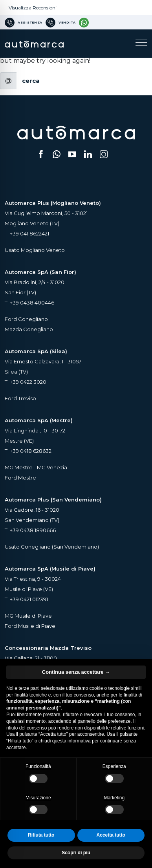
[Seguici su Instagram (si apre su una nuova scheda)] (104, 154)
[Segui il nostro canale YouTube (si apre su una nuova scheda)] (72, 154)
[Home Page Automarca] (34, 43)
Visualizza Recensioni (33, 8)
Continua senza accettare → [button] (76, 672)
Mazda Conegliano (29, 329)
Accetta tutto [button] (111, 835)
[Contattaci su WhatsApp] (84, 22)
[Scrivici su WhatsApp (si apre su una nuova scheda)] (57, 154)
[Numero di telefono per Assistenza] (24, 22)
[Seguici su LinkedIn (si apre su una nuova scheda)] (88, 154)
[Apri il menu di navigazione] (141, 44)
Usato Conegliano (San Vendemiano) (52, 547)
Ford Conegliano (26, 319)
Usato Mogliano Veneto (35, 250)
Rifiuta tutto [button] (41, 835)
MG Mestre (19, 467)
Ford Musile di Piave (30, 626)
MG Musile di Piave (28, 616)
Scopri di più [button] (76, 853)
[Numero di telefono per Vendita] (61, 22)
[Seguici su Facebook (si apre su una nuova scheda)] (41, 154)
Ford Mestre (20, 478)
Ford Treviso (20, 398)
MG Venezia (52, 467)
